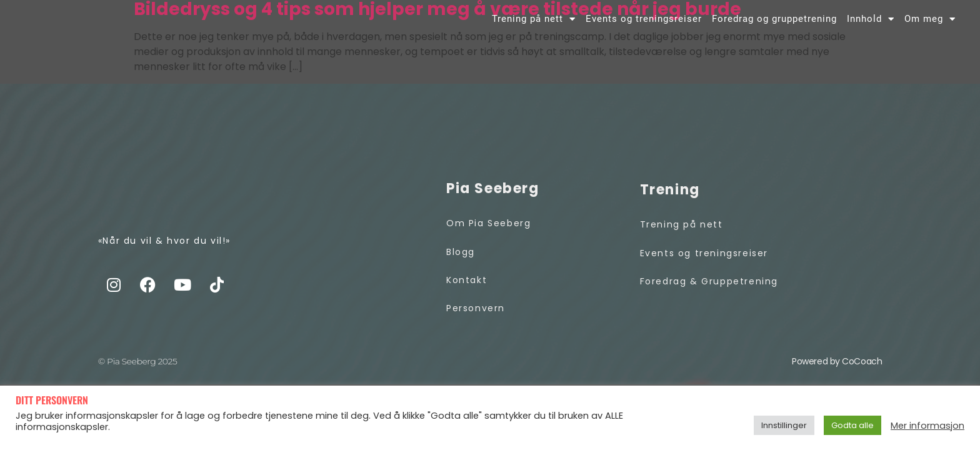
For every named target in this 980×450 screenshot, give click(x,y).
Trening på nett (534, 29)
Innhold (871, 29)
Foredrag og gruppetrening (774, 29)
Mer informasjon (927, 426)
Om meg (930, 29)
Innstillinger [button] (784, 425)
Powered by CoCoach (837, 376)
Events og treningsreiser (644, 29)
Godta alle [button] (852, 425)
